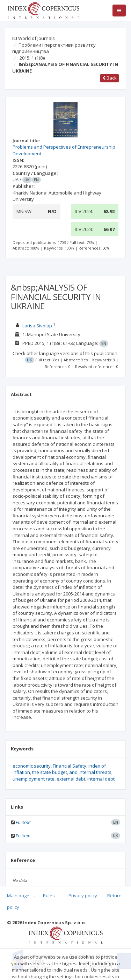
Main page (18, 896)
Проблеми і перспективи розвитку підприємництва (54, 48)
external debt (71, 779)
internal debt (101, 779)
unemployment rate (34, 779)
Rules (49, 896)
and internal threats (90, 772)
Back (110, 78)
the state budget (50, 772)
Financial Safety (70, 766)
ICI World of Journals (34, 38)
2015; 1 (32, 58)
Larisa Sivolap (37, 326)
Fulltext (23, 822)
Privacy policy (83, 896)
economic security (32, 766)
